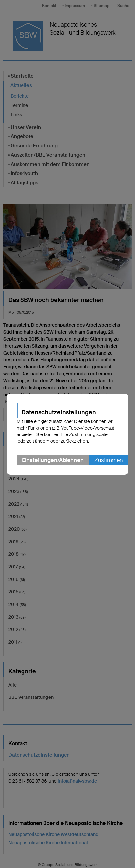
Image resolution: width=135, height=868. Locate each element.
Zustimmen (109, 460)
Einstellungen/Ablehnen (53, 460)
